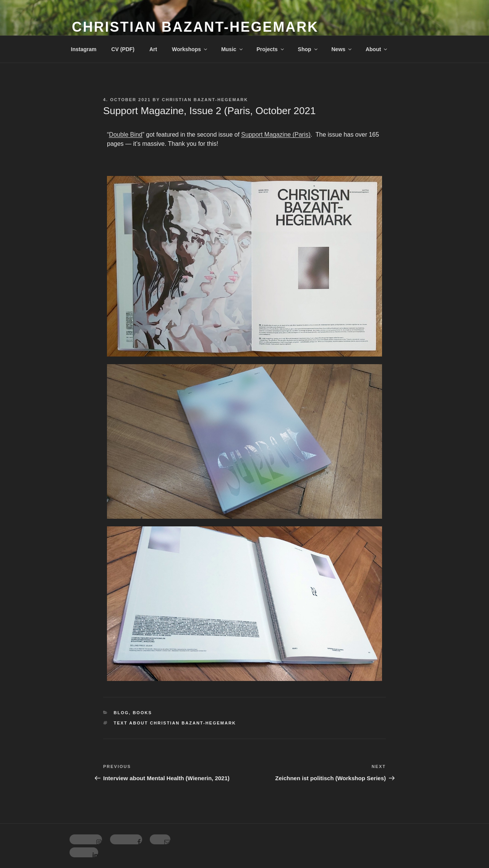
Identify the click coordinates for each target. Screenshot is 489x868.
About (377, 49)
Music (232, 49)
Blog (121, 713)
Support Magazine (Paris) (276, 135)
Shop (308, 49)
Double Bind (125, 135)
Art (153, 49)
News (342, 49)
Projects (270, 49)
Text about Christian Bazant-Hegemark (175, 723)
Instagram (84, 49)
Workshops (190, 49)
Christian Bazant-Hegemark (195, 27)
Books (142, 713)
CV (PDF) (123, 49)
